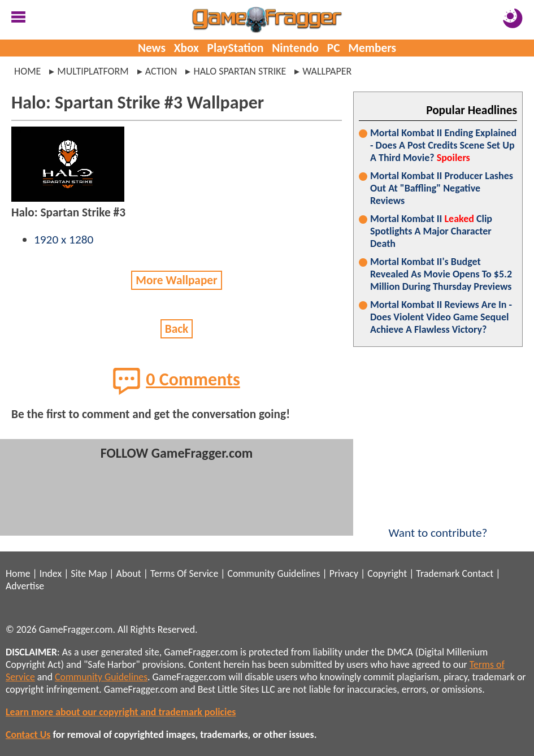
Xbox (186, 48)
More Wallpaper (176, 280)
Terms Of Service (184, 573)
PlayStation (236, 48)
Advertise (25, 586)
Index (51, 573)
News (152, 48)
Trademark (438, 573)
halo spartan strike (240, 71)
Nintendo (295, 48)
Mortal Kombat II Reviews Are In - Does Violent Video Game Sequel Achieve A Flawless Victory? (441, 317)
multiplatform (93, 71)
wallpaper (327, 71)
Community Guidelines (273, 573)
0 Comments (177, 381)
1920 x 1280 (64, 240)
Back (177, 329)
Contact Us (28, 735)
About (128, 573)
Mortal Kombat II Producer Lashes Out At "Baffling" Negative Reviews (442, 188)
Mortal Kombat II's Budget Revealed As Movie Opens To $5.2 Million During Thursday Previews (441, 274)
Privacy (344, 573)
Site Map (89, 573)
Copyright (387, 573)
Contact (477, 573)
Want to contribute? (438, 525)
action (161, 71)
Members (372, 48)
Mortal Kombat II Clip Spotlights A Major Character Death (431, 231)
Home (27, 71)
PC (334, 48)
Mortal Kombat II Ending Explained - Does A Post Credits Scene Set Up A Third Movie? (443, 145)
